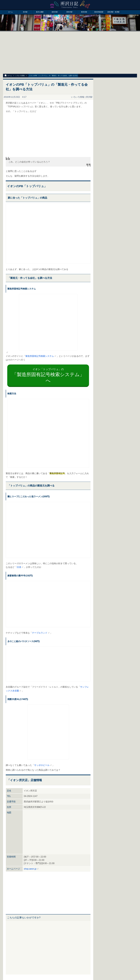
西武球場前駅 (99, 12)
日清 (19, 567)
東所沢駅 (84, 12)
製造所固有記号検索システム (40, 356)
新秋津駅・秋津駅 (113, 12)
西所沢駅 (69, 12)
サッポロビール (42, 765)
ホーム (10, 12)
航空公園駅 (40, 12)
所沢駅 (25, 12)
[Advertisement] (70, 53)
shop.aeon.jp (30, 869)
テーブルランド (40, 633)
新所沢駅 (55, 12)
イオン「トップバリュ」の (48, 376)
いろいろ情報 (20, 76)
